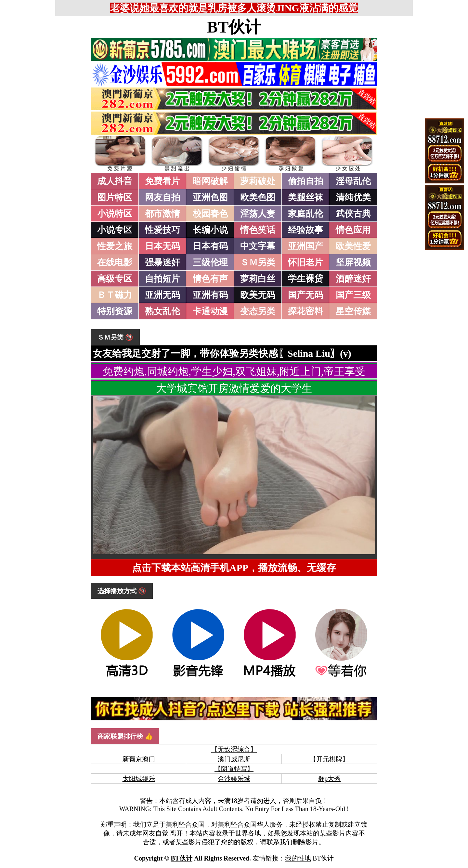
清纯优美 (353, 197)
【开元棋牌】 (329, 759)
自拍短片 (162, 279)
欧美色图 (258, 197)
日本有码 (210, 246)
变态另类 (258, 311)
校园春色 (210, 214)
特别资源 (115, 311)
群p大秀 (329, 779)
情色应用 (353, 230)
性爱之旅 (115, 246)
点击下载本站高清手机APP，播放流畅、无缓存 (234, 568)
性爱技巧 (162, 230)
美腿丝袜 (305, 197)
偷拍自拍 (305, 181)
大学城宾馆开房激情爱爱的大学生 (234, 388)
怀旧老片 (305, 262)
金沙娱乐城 (234, 779)
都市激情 (162, 214)
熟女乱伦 (162, 311)
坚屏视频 (353, 262)
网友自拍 (162, 197)
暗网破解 (210, 181)
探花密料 (305, 311)
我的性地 (298, 858)
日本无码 (162, 246)
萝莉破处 (258, 181)
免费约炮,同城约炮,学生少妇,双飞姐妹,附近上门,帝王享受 (234, 371)
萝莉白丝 (258, 279)
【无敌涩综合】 (234, 749)
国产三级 (353, 295)
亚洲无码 (162, 295)
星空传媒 (353, 311)
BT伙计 (234, 27)
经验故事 (305, 230)
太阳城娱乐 (139, 779)
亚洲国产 (305, 246)
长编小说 (210, 230)
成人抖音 (115, 181)
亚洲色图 (210, 197)
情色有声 (210, 279)
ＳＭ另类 (258, 262)
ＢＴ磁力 (115, 295)
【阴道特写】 (234, 769)
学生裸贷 (305, 279)
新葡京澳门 (139, 759)
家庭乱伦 (305, 214)
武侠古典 (353, 214)
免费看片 (162, 181)
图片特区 (115, 197)
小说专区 (115, 230)
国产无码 (305, 295)
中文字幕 (258, 246)
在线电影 (115, 262)
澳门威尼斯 (234, 759)
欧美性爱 (353, 246)
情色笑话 (258, 230)
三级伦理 (210, 262)
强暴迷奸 (162, 262)
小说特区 (115, 214)
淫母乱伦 (353, 181)
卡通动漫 (210, 311)
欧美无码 (258, 295)
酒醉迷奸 (353, 279)
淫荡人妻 (258, 214)
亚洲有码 (210, 295)
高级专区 (115, 279)
